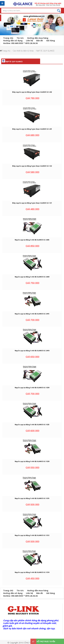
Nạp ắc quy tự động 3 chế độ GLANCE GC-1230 (32, 388)
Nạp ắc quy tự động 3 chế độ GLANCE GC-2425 (32, 240)
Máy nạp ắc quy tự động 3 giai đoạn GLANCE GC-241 (32, 129)
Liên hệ (29, 41)
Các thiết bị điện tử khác (23, 51)
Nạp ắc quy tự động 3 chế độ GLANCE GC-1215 (32, 498)
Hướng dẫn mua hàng (38, 38)
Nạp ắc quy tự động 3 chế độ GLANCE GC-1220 (32, 461)
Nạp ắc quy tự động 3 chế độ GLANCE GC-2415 (32, 314)
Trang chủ (8, 38)
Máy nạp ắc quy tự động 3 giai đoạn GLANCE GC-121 (32, 203)
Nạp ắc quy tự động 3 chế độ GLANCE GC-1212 (32, 535)
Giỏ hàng (51, 41)
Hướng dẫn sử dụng (13, 41)
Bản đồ (40, 41)
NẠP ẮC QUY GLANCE (45, 51)
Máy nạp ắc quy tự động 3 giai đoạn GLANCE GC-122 (32, 166)
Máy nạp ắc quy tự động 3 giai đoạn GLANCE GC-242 (32, 92)
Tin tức (20, 38)
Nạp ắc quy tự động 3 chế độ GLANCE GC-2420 (32, 277)
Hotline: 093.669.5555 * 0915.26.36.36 (20, 43)
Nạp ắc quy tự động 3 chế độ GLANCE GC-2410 (32, 351)
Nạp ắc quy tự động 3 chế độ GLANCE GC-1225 (32, 424)
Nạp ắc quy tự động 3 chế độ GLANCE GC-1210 (32, 572)
